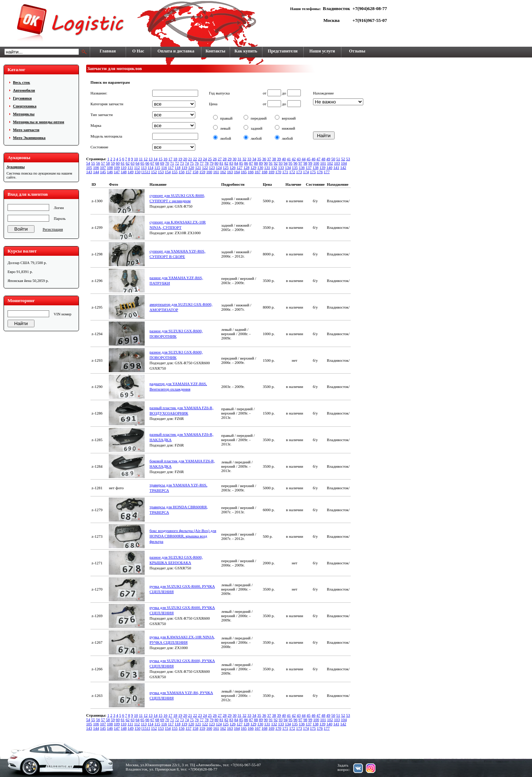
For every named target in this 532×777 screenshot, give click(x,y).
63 (133, 163)
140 (329, 167)
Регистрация (53, 229)
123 (212, 167)
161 (216, 172)
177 (327, 172)
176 (320, 172)
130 (260, 167)
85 (241, 163)
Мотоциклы (24, 114)
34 (254, 159)
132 (274, 167)
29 (230, 159)
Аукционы (16, 167)
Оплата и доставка (176, 51)
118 (178, 167)
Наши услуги (322, 51)
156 (182, 172)
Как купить (246, 51)
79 (212, 163)
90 (266, 163)
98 (305, 163)
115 (157, 167)
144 (96, 172)
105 (89, 167)
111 (130, 167)
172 (292, 172)
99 (310, 163)
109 (117, 167)
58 (108, 163)
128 (246, 167)
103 (337, 163)
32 (244, 159)
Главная (108, 51)
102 (330, 163)
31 (240, 159)
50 (333, 159)
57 (103, 163)
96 (296, 163)
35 (259, 159)
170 (278, 172)
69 (162, 163)
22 (195, 159)
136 (302, 167)
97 (300, 163)
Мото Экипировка (29, 138)
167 (258, 172)
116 (164, 167)
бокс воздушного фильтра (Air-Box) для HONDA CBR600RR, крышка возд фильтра (183, 536)
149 (131, 172)
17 (170, 159)
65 (142, 163)
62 (128, 163)
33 (249, 159)
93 (281, 163)
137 (309, 167)
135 (295, 167)
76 (197, 163)
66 (147, 163)
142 (343, 167)
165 (244, 172)
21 (190, 159)
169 (272, 172)
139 (323, 167)
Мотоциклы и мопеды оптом (39, 122)
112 (137, 167)
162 (223, 172)
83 (231, 163)
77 (202, 163)
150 (138, 172)
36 (264, 159)
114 (150, 167)
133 (281, 167)
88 (256, 163)
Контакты (215, 51)
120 (191, 167)
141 (337, 167)
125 (226, 167)
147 (117, 172)
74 (187, 163)
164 (237, 172)
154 (168, 172)
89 (261, 163)
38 (274, 159)
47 (319, 159)
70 (167, 163)
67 (152, 163)
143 (89, 172)
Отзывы (357, 51)
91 (271, 163)
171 (285, 172)
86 (246, 163)
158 (195, 172)
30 (235, 159)
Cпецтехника (25, 106)
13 (151, 159)
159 (202, 172)
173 (299, 172)
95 (291, 163)
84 (236, 163)
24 (205, 159)
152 (154, 172)
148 (124, 172)
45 (309, 159)
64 (138, 163)
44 (304, 159)
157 (189, 172)
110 (123, 167)
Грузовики (22, 98)
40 (284, 159)
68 (157, 163)
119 (184, 167)
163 (230, 172)
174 (306, 172)
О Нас (138, 51)
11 (141, 159)
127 (240, 167)
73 (182, 163)
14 (156, 159)
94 (286, 163)
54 (88, 163)
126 (233, 167)
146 (110, 172)
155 (175, 172)
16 (165, 159)
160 (209, 172)
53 (348, 159)
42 (294, 159)
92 (276, 163)
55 (93, 163)
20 (185, 159)
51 (338, 159)
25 (210, 159)
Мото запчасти (26, 130)
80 (217, 163)
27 (220, 159)
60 (118, 163)
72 (177, 163)
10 (136, 159)
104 (344, 163)
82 (226, 163)
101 (323, 163)
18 (175, 159)
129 (254, 167)
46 (314, 159)
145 (103, 172)
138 (316, 167)
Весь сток (22, 82)
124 (219, 167)
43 (299, 159)
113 (144, 167)
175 (313, 172)
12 (146, 159)
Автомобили (24, 90)
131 (267, 167)
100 (316, 163)
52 (343, 159)
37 (269, 159)
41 (289, 159)
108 (110, 167)
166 (251, 172)
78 (207, 163)
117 (171, 167)
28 (225, 159)
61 (123, 163)
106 (96, 167)
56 (98, 163)
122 (205, 167)
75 (192, 163)
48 (323, 159)
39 (279, 159)
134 (288, 167)
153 (161, 172)
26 (215, 159)
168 (265, 172)
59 (113, 163)
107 (103, 167)
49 (328, 159)
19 (180, 159)
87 (251, 163)
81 (221, 163)
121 (198, 167)
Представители (283, 51)
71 (172, 163)
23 (200, 159)
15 (161, 159)
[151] (146, 172)
